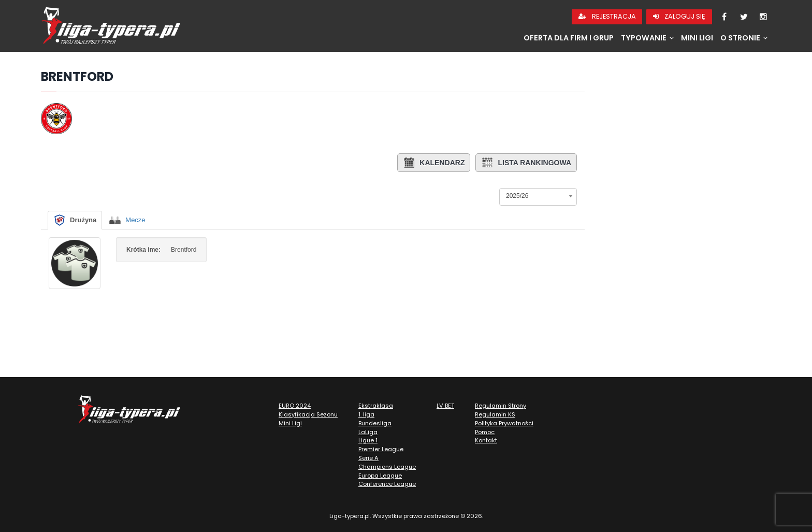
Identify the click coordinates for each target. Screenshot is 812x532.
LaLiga (368, 432)
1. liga (366, 414)
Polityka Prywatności (504, 423)
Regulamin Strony (501, 406)
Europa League (380, 476)
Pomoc (485, 432)
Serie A (368, 458)
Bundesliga (375, 423)
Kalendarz (434, 163)
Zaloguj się (679, 16)
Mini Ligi (697, 38)
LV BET (445, 406)
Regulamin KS (495, 414)
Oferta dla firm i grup (569, 38)
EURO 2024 (295, 406)
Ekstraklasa (376, 406)
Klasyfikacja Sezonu (308, 414)
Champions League (387, 467)
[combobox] (538, 196)
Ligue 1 (368, 440)
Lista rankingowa (526, 163)
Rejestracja (607, 16)
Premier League (381, 449)
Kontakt (486, 440)
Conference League (387, 484)
